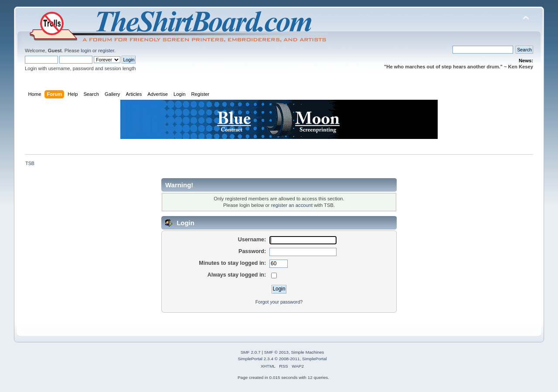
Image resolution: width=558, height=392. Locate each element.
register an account (292, 205)
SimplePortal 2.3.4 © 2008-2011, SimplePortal (282, 359)
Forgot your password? (279, 302)
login (86, 51)
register (106, 51)
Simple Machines (307, 352)
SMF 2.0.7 (251, 352)
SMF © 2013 (276, 352)
